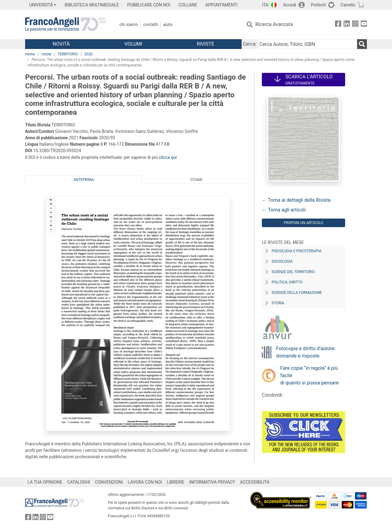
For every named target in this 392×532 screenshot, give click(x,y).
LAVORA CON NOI (145, 482)
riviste (46, 54)
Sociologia (282, 261)
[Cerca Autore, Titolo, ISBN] (307, 44)
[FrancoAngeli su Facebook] (338, 25)
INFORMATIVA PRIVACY (212, 482)
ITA (265, 5)
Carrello (348, 5)
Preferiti (318, 5)
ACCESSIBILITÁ (255, 482)
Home (30, 54)
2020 (88, 54)
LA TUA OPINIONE (45, 482)
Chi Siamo (129, 24)
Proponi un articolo (304, 223)
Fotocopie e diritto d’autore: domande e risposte (306, 352)
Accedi (290, 5)
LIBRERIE (176, 482)
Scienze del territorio (293, 272)
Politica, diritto (287, 282)
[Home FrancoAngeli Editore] (66, 24)
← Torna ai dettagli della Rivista (296, 200)
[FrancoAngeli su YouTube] (364, 25)
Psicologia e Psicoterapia (296, 251)
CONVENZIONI (109, 482)
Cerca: (250, 44)
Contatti (150, 24)
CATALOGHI (79, 482)
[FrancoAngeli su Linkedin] (347, 25)
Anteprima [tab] (84, 180)
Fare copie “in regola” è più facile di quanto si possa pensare (309, 375)
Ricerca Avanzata (274, 24)
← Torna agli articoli (284, 210)
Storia (278, 303)
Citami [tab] (196, 180)
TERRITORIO (68, 54)
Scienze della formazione (297, 293)
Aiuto (168, 24)
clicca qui (168, 157)
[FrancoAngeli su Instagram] (355, 25)
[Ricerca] (362, 44)
